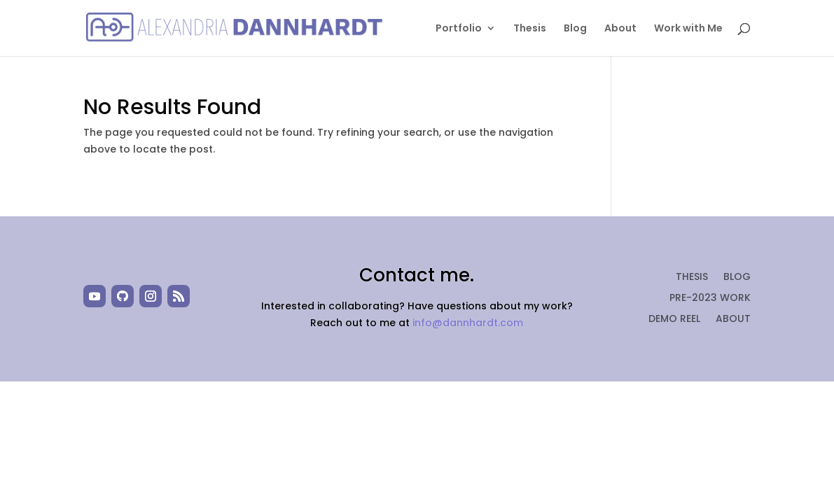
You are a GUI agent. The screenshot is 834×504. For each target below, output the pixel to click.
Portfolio (459, 29)
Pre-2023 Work (710, 299)
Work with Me (688, 29)
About (620, 29)
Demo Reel (674, 320)
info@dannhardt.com (468, 323)
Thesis (530, 29)
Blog (575, 29)
